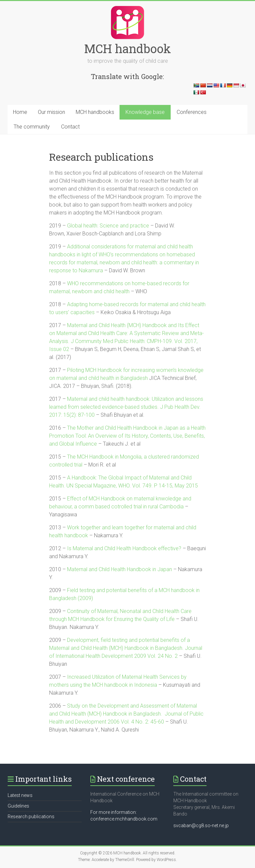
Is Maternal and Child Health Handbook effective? (124, 548)
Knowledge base (145, 112)
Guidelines (18, 806)
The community (32, 127)
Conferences (192, 112)
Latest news (20, 795)
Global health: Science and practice (108, 226)
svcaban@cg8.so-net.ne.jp (201, 825)
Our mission (51, 112)
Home (20, 112)
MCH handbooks (95, 112)
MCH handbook (127, 48)
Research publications (31, 817)
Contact (70, 127)
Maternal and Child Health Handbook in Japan (120, 569)
